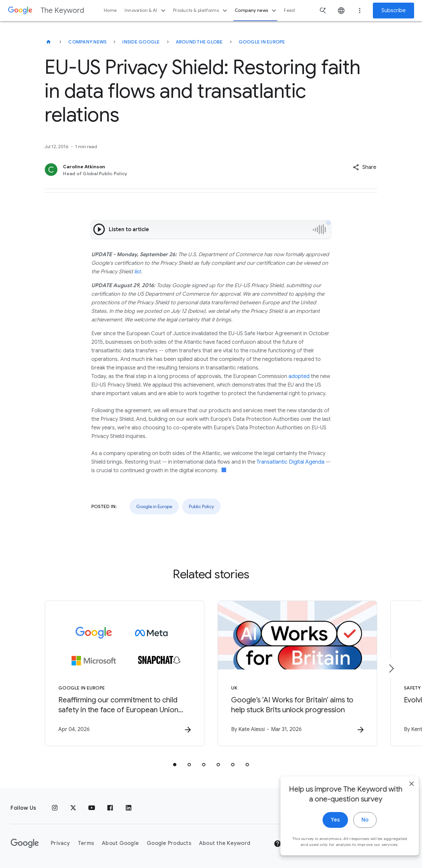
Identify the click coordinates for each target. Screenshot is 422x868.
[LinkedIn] (129, 808)
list (137, 272)
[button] (364, 167)
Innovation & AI (146, 11)
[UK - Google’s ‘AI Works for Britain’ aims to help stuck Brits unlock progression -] (297, 673)
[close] (402, 792)
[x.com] (73, 808)
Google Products (169, 843)
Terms (86, 843)
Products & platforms (201, 11)
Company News (87, 42)
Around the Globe (199, 42)
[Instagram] (55, 808)
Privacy (60, 843)
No (355, 828)
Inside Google (141, 42)
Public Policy (201, 506)
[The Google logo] (25, 843)
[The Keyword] (48, 42)
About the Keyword (225, 843)
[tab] (175, 765)
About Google (120, 843)
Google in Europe (262, 42)
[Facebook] (110, 808)
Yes (325, 828)
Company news (256, 11)
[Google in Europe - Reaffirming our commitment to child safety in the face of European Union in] (125, 673)
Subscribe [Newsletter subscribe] (393, 11)
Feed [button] (289, 10)
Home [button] (110, 10)
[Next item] (391, 668)
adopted (299, 376)
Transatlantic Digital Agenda (290, 462)
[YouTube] (92, 808)
